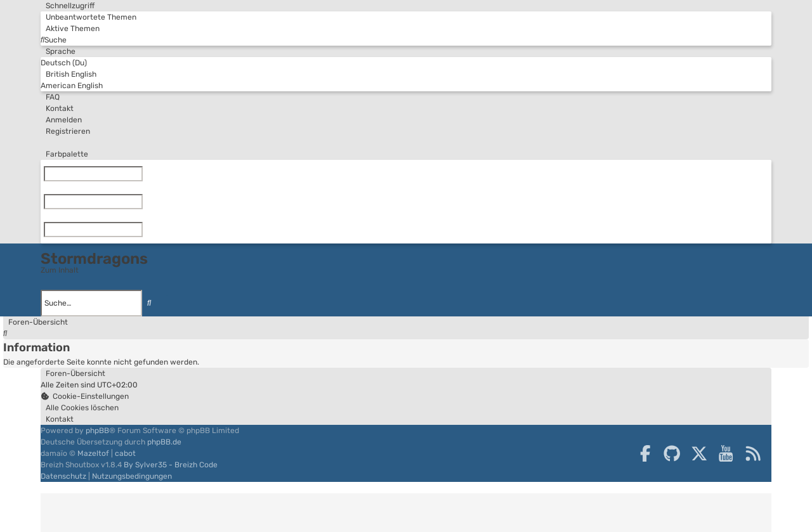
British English (69, 74)
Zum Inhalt (60, 270)
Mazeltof (93, 453)
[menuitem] (88, 17)
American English (72, 86)
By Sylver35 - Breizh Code (171, 465)
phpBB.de (164, 442)
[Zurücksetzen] (145, 174)
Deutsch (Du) (64, 63)
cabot (125, 453)
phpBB (97, 431)
